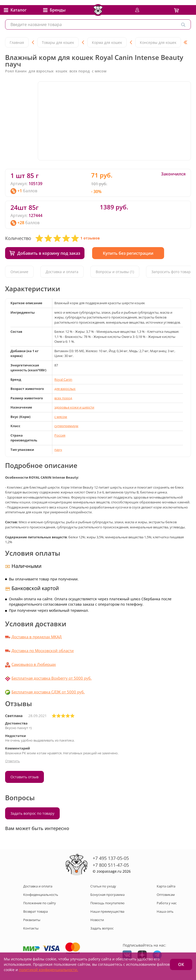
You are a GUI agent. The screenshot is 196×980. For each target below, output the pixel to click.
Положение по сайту (40, 903)
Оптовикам (166, 895)
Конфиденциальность (41, 895)
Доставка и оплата (62, 272)
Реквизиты (32, 920)
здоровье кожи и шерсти (74, 407)
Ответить (13, 761)
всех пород (63, 398)
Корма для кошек (107, 42)
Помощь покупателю (107, 903)
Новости (97, 920)
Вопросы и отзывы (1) (115, 272)
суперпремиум (66, 426)
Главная (17, 42)
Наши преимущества (107, 911)
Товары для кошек (58, 42)
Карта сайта (166, 886)
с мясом (61, 417)
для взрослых (65, 389)
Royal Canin (63, 379)
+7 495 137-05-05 (111, 858)
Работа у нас (167, 903)
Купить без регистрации (128, 253)
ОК (181, 964)
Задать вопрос (102, 928)
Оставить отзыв (24, 777)
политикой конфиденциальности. (48, 970)
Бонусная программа (107, 895)
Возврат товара (35, 911)
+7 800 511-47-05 (111, 865)
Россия (60, 435)
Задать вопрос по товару (32, 813)
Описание (19, 272)
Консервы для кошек (158, 42)
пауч (58, 450)
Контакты (31, 928)
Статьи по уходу (103, 886)
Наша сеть (165, 911)
